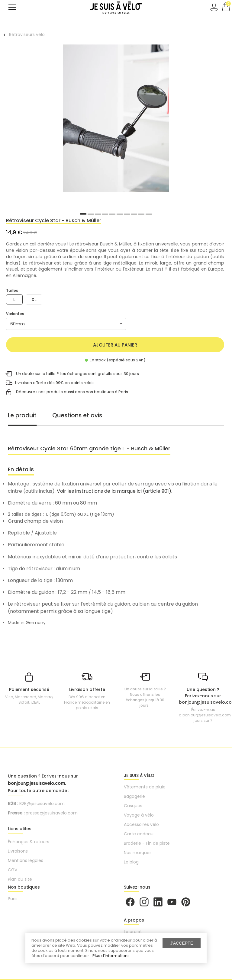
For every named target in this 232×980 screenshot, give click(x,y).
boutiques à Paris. (111, 391)
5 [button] (112, 214)
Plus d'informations (111, 956)
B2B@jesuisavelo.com (42, 804)
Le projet (133, 932)
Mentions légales (26, 860)
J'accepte (182, 943)
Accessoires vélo (141, 824)
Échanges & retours (29, 842)
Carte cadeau (139, 834)
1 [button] (83, 214)
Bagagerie (134, 796)
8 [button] (134, 214)
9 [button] (141, 214)
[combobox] (66, 324)
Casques (133, 806)
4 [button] (105, 214)
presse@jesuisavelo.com (52, 813)
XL (34, 299)
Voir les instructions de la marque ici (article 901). (114, 491)
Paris (13, 899)
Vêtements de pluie (145, 787)
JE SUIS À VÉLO (139, 775)
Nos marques (138, 853)
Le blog (131, 862)
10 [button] (149, 214)
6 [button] (120, 214)
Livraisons (18, 851)
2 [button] (91, 214)
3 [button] (98, 214)
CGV (13, 870)
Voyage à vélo (139, 815)
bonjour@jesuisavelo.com (207, 715)
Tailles (12, 290)
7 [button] (127, 214)
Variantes (15, 314)
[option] (116, 119)
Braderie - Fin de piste (147, 843)
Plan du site (20, 879)
